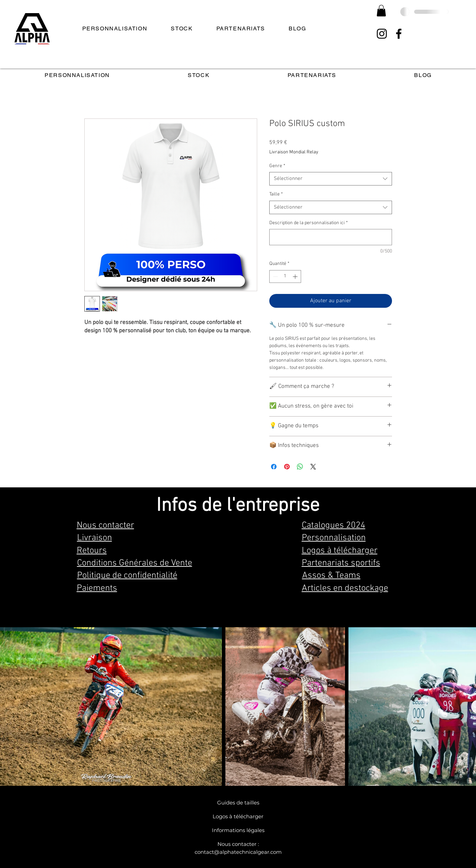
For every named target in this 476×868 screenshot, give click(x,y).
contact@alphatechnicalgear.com (238, 852)
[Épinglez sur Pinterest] (287, 467)
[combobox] (331, 179)
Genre (277, 166)
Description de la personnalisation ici (309, 223)
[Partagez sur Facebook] (274, 467)
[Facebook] (399, 34)
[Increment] (296, 276)
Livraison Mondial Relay (294, 152)
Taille (276, 194)
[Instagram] (382, 34)
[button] (381, 11)
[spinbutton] (285, 276)
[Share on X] (313, 467)
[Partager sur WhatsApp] (300, 467)
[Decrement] (275, 276)
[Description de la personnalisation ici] (331, 237)
